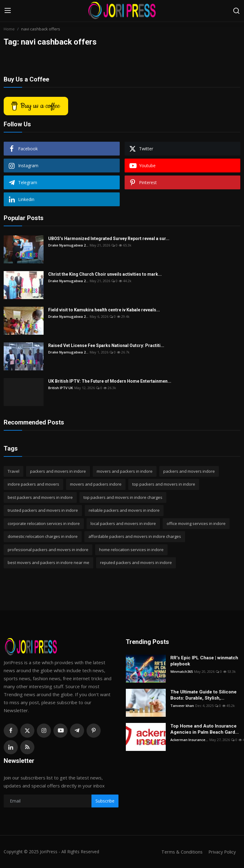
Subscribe (105, 801)
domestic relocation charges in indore (43, 536)
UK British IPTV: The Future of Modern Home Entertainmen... (110, 381)
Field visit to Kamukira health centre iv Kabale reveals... (104, 310)
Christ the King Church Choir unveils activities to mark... (105, 274)
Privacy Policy (221, 852)
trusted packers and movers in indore (43, 510)
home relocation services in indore (131, 550)
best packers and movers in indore (40, 497)
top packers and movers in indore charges (123, 497)
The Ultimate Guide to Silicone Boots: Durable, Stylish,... (203, 695)
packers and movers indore (189, 471)
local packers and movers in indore (123, 523)
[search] (236, 11)
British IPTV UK (61, 388)
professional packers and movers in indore (48, 550)
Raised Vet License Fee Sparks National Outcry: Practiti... (106, 345)
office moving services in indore (196, 523)
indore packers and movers (33, 484)
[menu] (8, 11)
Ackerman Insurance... (189, 740)
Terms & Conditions (180, 852)
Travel (14, 471)
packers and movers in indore (58, 471)
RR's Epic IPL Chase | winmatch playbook (204, 661)
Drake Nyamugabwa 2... (68, 245)
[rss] (27, 747)
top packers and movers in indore (164, 484)
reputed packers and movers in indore (136, 562)
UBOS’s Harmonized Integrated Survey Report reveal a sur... (109, 239)
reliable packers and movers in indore (124, 510)
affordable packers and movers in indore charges (135, 536)
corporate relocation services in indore (44, 523)
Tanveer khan (182, 706)
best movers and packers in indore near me (48, 562)
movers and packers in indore (125, 471)
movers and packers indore (96, 484)
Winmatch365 (182, 671)
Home (9, 29)
